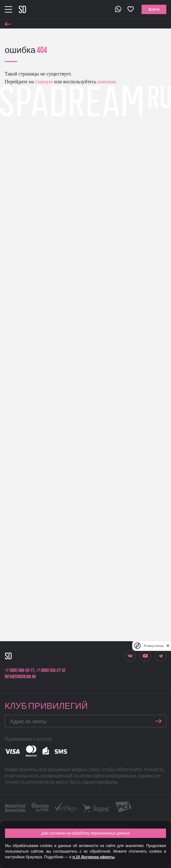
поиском (106, 82)
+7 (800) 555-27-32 (51, 670)
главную (43, 82)
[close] (168, 646)
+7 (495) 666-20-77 (19, 670)
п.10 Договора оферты (93, 857)
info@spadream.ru (20, 677)
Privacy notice (153, 646)
